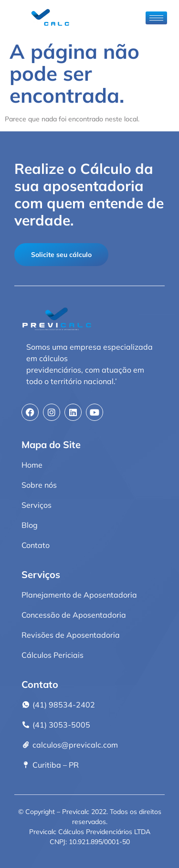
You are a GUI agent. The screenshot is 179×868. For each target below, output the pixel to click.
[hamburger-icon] (156, 18)
